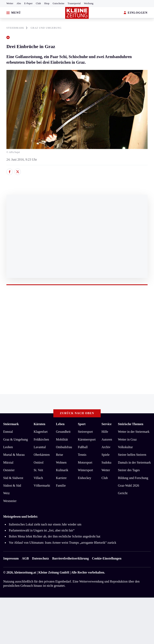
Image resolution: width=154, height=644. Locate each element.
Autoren (107, 439)
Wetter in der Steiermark (134, 432)
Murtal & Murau (14, 455)
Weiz (6, 493)
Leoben (8, 447)
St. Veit (38, 470)
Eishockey (85, 478)
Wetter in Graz (127, 439)
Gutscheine (59, 3)
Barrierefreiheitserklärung (70, 558)
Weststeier (10, 501)
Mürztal (8, 462)
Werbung (89, 3)
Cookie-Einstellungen (107, 558)
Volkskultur (125, 447)
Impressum (11, 558)
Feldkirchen (41, 439)
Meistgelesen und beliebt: (21, 517)
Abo (19, 3)
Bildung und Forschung (133, 478)
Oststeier (9, 470)
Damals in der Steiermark (134, 462)
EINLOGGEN (136, 13)
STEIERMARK (17, 28)
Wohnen (61, 462)
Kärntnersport (87, 439)
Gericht (123, 493)
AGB (25, 558)
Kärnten (40, 424)
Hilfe (105, 432)
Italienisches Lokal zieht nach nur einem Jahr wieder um (45, 524)
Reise (60, 455)
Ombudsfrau (64, 447)
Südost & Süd (12, 486)
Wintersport (85, 470)
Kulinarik (62, 470)
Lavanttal (40, 447)
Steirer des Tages (129, 470)
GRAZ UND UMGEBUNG (46, 28)
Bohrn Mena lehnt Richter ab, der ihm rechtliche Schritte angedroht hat (55, 536)
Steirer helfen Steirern (132, 455)
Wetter (10, 3)
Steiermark (11, 424)
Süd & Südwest (13, 478)
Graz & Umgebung (16, 439)
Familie (61, 486)
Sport (82, 424)
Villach (38, 478)
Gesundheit (63, 432)
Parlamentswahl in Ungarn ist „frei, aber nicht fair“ (42, 530)
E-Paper (28, 3)
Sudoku (106, 462)
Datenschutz (41, 558)
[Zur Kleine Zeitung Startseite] (77, 13)
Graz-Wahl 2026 (129, 486)
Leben (60, 424)
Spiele (105, 455)
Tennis (82, 455)
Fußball (83, 447)
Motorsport (85, 462)
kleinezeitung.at (25, 572)
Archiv (106, 447)
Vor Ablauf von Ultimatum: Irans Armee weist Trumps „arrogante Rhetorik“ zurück (63, 543)
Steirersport (85, 432)
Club (38, 3)
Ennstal (8, 432)
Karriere (61, 478)
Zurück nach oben (77, 413)
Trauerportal (74, 3)
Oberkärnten (42, 455)
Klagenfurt (41, 432)
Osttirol (39, 462)
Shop (47, 3)
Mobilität (62, 439)
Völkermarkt (42, 486)
